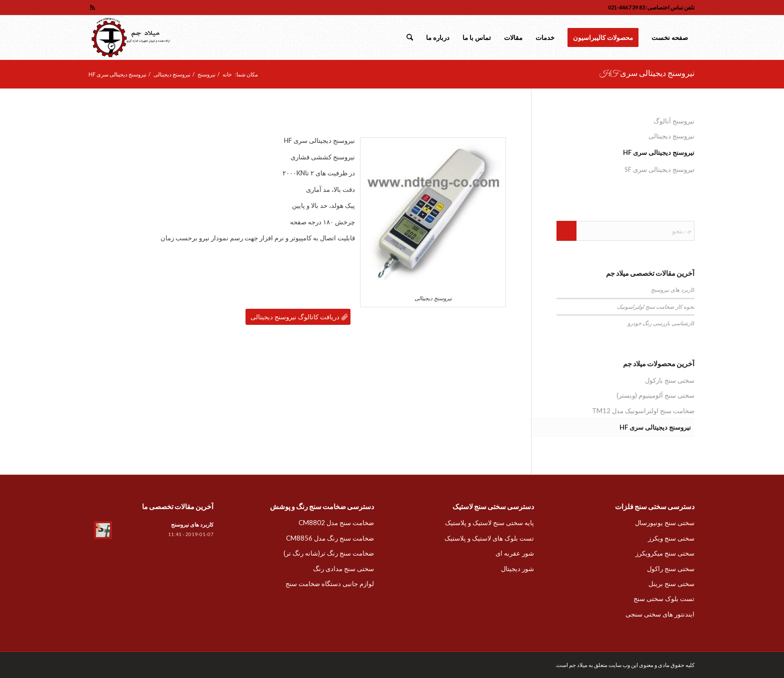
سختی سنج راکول (671, 569)
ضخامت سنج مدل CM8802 (336, 523)
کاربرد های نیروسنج (673, 290)
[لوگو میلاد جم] (132, 37)
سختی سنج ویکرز (671, 538)
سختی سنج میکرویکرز (665, 553)
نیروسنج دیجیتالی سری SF (659, 169)
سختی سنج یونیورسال (665, 523)
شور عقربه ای (515, 553)
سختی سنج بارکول (670, 380)
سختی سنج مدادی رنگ (343, 569)
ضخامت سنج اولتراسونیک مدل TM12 (643, 411)
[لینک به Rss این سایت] (92, 7)
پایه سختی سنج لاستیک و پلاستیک (489, 523)
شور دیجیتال (517, 569)
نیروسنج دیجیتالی (671, 136)
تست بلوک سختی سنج (664, 599)
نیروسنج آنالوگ (674, 121)
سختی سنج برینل (671, 584)
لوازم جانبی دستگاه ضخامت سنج (330, 584)
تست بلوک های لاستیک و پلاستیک (489, 538)
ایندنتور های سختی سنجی (660, 614)
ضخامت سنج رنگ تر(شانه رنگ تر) (329, 553)
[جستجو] (410, 37)
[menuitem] (670, 37)
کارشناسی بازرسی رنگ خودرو (661, 323)
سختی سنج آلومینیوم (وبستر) (655, 395)
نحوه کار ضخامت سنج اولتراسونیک (656, 307)
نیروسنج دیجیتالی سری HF (647, 74)
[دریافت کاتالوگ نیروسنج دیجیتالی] (298, 317)
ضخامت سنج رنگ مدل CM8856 (330, 538)
